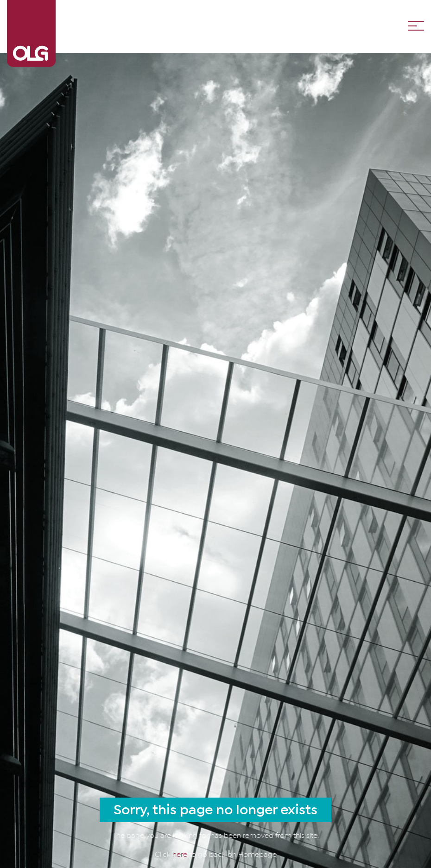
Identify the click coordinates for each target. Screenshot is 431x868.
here (181, 854)
